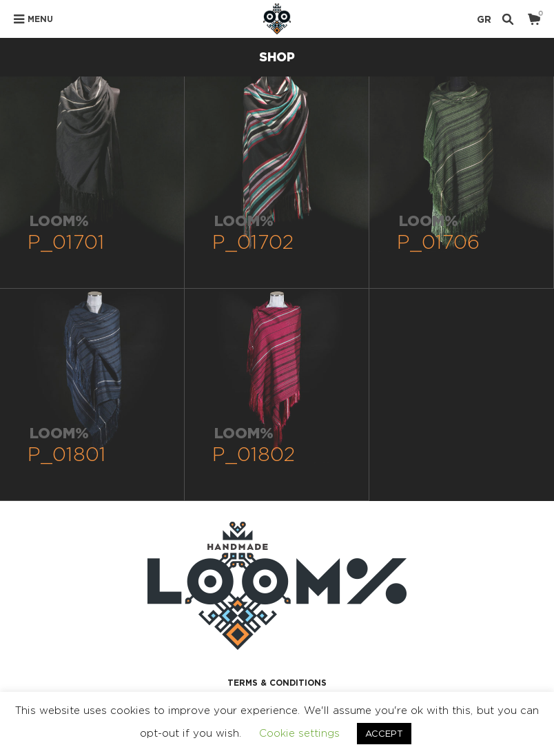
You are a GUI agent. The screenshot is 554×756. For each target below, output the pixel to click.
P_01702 (253, 242)
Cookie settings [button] (299, 733)
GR (484, 19)
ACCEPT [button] (384, 733)
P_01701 (66, 242)
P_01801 (67, 454)
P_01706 (438, 242)
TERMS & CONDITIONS (277, 683)
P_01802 (254, 454)
